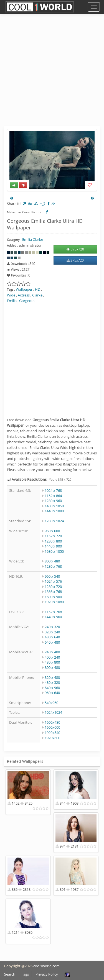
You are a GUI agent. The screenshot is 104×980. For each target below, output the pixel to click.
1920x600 (52, 738)
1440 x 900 (53, 546)
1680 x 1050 (54, 551)
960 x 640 (52, 693)
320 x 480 (52, 677)
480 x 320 (52, 682)
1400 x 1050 (54, 506)
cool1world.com (46, 966)
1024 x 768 (53, 490)
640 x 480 (52, 642)
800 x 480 (52, 561)
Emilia (12, 301)
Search (10, 974)
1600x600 (52, 727)
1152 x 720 (53, 536)
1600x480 (52, 722)
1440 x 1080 (54, 511)
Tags (25, 974)
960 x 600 (52, 531)
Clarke (37, 295)
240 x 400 (52, 652)
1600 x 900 (53, 597)
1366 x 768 (53, 592)
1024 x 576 (53, 581)
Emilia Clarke (33, 239)
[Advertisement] (52, 74)
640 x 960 (52, 688)
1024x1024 (53, 712)
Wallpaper (24, 289)
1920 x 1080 (54, 602)
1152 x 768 (53, 612)
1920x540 (52, 733)
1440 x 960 (53, 617)
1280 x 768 (53, 566)
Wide (11, 295)
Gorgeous (27, 301)
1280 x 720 (53, 587)
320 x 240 (52, 632)
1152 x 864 (53, 496)
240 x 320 (52, 627)
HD (38, 289)
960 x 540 (52, 576)
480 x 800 (52, 662)
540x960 (51, 703)
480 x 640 (52, 637)
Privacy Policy (47, 974)
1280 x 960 (53, 501)
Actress (24, 295)
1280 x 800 (53, 541)
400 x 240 (52, 657)
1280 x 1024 (54, 521)
